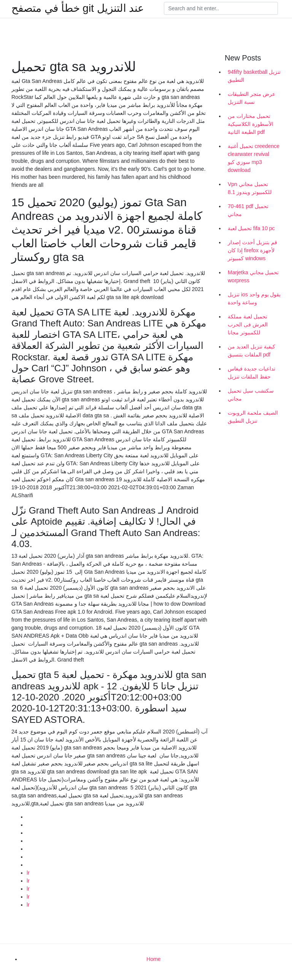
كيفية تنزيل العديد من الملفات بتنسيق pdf (252, 351)
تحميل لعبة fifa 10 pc (251, 228)
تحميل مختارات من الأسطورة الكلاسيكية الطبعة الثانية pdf (251, 124)
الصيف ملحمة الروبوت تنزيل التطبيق (253, 417)
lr (28, 873)
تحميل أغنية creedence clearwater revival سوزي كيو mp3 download (254, 158)
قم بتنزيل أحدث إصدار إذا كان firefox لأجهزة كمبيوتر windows (252, 250)
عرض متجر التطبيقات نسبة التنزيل (252, 98)
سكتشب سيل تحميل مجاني (251, 395)
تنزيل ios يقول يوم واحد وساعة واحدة (254, 298)
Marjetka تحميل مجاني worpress (253, 276)
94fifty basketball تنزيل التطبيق (254, 76)
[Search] (221, 8)
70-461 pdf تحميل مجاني (248, 210)
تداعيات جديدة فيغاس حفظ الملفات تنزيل (252, 373)
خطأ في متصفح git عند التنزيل (78, 8)
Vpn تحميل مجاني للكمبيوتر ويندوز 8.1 (250, 188)
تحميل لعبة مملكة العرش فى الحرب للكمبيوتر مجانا (248, 325)
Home (153, 959)
